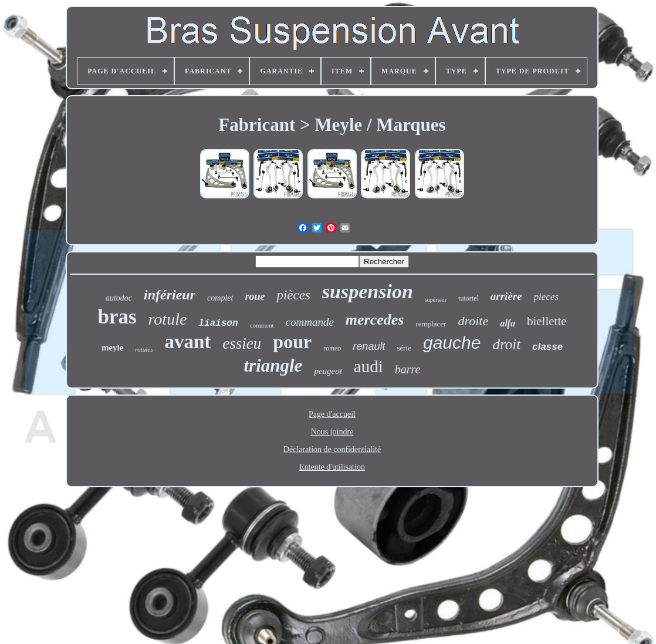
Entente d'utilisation (332, 467)
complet (220, 298)
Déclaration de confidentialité (332, 449)
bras (117, 317)
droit (506, 344)
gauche (452, 343)
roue (255, 296)
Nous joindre (332, 432)
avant (188, 342)
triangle (273, 365)
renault (369, 346)
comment (262, 325)
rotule (168, 319)
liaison (218, 323)
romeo (332, 348)
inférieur (170, 295)
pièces (293, 295)
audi (368, 366)
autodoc (119, 298)
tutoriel (469, 298)
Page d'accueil (332, 414)
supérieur (436, 300)
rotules (144, 349)
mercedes (375, 320)
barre (408, 369)
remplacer (431, 324)
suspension (368, 291)
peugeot (328, 371)
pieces (546, 297)
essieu (242, 343)
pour (292, 342)
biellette (547, 321)
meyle (112, 348)
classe (547, 347)
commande (310, 322)
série (404, 348)
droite (473, 321)
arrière (506, 296)
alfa (508, 323)
